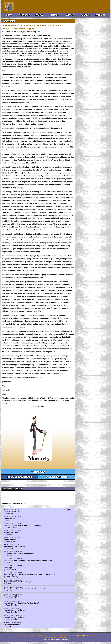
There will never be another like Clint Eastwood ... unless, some (28, 589)
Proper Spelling (10, 539)
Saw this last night (11, 532)
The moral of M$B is (11, 596)
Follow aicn (38, 472)
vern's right (8, 568)
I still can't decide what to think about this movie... (23, 525)
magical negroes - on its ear (14, 610)
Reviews (55, 15)
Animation (62, 635)
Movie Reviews (53, 635)
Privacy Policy (53, 637)
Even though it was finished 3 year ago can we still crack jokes (28, 561)
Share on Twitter (57, 477)
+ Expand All (69, 510)
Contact (85, 15)
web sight (6, 390)
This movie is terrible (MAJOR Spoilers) (19, 554)
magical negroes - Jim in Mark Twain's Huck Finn (23, 603)
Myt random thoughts (12, 624)
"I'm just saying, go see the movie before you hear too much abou (29, 575)
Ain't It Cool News (20, 7)
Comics (70, 15)
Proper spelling (10, 518)
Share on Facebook (20, 477)
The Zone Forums (90, 635)
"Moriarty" (17, 35)
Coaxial (39, 15)
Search (100, 15)
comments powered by (14, 503)
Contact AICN (63, 637)
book (4, 394)
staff (38, 32)
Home (9, 15)
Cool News (24, 15)
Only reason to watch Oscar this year (18, 582)
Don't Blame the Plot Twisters (15, 546)
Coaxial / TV (32, 635)
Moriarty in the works (12, 511)
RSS (45, 637)
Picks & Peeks (42, 635)
